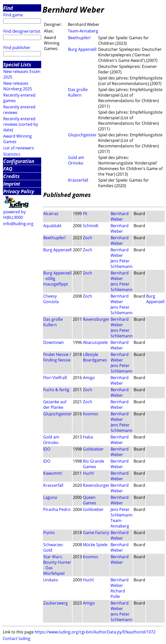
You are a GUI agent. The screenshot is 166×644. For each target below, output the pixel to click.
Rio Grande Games (94, 464)
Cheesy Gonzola (51, 299)
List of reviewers (19, 148)
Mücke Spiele (95, 545)
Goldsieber (93, 449)
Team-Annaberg (83, 31)
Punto (49, 533)
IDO (47, 449)
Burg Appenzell (82, 49)
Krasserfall (78, 180)
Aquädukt (52, 226)
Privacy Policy (19, 191)
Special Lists (17, 65)
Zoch (88, 238)
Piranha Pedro (57, 509)
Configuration (19, 161)
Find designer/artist (22, 31)
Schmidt (91, 226)
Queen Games (90, 500)
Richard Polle (118, 594)
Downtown (53, 342)
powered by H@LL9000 (14, 215)
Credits (11, 176)
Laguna (50, 497)
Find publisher (17, 48)
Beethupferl (79, 38)
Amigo (89, 378)
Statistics (12, 154)
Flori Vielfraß (55, 378)
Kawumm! (53, 473)
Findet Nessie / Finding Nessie (57, 357)
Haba (88, 437)
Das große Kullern (78, 92)
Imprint (12, 184)
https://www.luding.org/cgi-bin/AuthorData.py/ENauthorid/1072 (95, 632)
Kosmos (91, 414)
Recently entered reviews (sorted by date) (21, 124)
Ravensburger (96, 319)
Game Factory (96, 533)
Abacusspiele (95, 342)
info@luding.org (18, 224)
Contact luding (17, 638)
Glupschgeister (82, 135)
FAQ (8, 169)
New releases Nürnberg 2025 (18, 86)
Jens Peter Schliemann (122, 264)
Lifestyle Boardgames (95, 357)
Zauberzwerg (56, 603)
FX (85, 214)
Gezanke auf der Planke (55, 405)
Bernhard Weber (120, 216)
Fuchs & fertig (56, 390)
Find (8, 8)
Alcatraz (51, 214)
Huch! (88, 473)
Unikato (51, 580)
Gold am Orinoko (76, 160)
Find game (13, 15)
